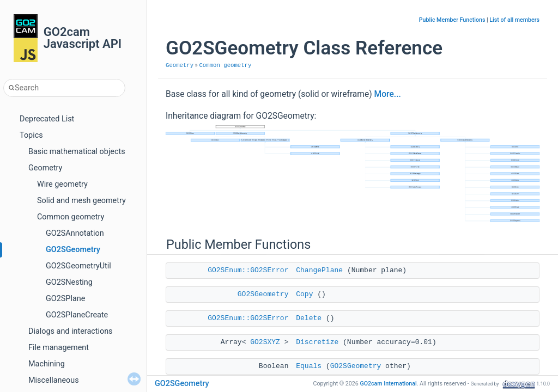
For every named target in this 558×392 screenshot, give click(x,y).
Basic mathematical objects (77, 152)
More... (388, 94)
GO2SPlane (65, 299)
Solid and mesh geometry (81, 201)
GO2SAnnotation (75, 233)
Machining (47, 364)
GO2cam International (388, 384)
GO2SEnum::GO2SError (248, 270)
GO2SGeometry (73, 250)
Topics (31, 135)
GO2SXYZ (265, 342)
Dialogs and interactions (71, 331)
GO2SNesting (69, 282)
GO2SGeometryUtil (78, 266)
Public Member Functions (452, 20)
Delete (309, 318)
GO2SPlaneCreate (77, 315)
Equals (309, 366)
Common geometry (71, 217)
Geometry (45, 168)
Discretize (317, 342)
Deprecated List (47, 119)
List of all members (514, 20)
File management (59, 348)
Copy (304, 294)
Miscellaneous (54, 380)
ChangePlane (319, 270)
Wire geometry (62, 184)
